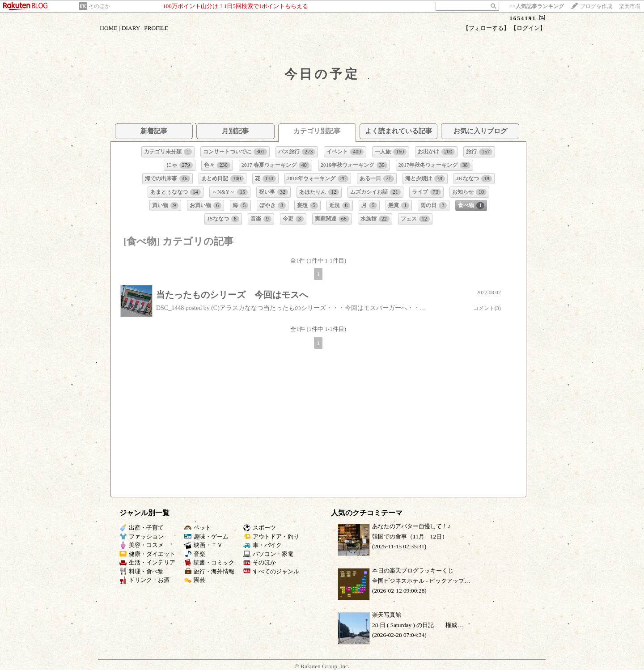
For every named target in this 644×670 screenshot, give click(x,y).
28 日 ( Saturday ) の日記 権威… (418, 625)
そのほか (99, 6)
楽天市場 (630, 6)
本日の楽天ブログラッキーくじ (413, 570)
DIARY (131, 28)
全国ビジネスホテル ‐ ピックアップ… (421, 581)
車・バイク (263, 545)
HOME (108, 28)
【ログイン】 (528, 28)
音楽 (195, 554)
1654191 (523, 18)
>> (537, 6)
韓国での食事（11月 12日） (410, 536)
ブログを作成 (596, 6)
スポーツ (260, 528)
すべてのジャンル (271, 571)
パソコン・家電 (268, 554)
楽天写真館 (387, 615)
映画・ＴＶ (203, 545)
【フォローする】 (486, 28)
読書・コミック (209, 562)
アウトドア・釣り (271, 536)
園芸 (195, 580)
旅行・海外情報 (209, 571)
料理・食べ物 (142, 571)
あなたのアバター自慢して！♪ (411, 526)
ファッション (142, 536)
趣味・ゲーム (206, 536)
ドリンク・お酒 (144, 580)
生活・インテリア (147, 562)
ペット (198, 528)
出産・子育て (142, 528)
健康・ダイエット (147, 554)
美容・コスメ (142, 545)
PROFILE (156, 28)
